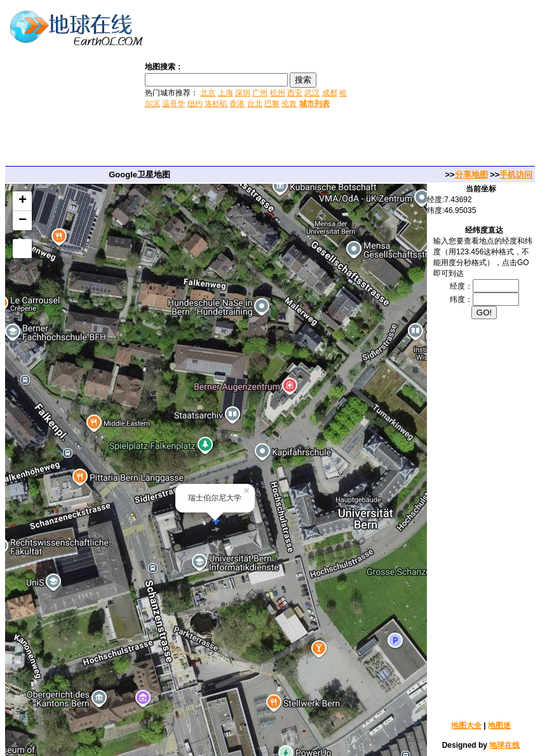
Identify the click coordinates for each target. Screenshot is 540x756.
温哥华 (173, 104)
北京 (208, 93)
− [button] (23, 221)
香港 (237, 104)
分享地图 (471, 175)
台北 (255, 104)
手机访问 (516, 175)
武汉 (312, 93)
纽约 (195, 104)
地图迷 (499, 725)
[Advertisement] (445, 85)
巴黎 (272, 104)
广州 (260, 93)
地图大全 (466, 725)
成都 (330, 93)
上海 (226, 93)
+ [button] (23, 201)
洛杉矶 (216, 104)
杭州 (278, 93)
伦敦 (289, 104)
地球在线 (504, 745)
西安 (295, 93)
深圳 (243, 93)
